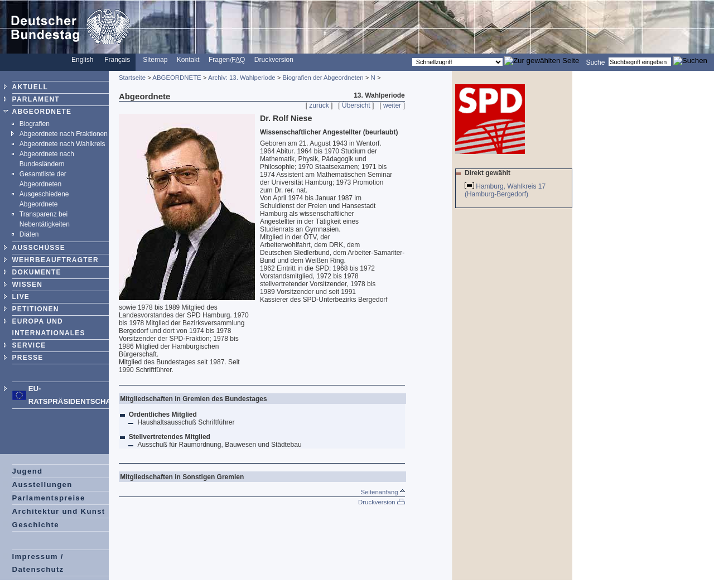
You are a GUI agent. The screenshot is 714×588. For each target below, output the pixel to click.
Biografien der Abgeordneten (323, 78)
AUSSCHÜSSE (39, 248)
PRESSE (28, 358)
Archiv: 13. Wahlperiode (242, 78)
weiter (392, 105)
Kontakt (188, 60)
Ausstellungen (42, 485)
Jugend (28, 471)
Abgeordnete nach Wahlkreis (62, 144)
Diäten (29, 234)
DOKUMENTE (37, 272)
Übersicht (356, 105)
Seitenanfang (382, 492)
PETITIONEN (36, 309)
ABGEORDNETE (42, 112)
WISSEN (28, 285)
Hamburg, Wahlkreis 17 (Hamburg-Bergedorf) (505, 190)
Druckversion (274, 60)
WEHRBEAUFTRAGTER (56, 260)
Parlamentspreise (49, 498)
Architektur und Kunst (59, 511)
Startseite (132, 78)
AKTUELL (30, 87)
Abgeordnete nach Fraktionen (64, 134)
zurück (319, 105)
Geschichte (36, 525)
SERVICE (29, 345)
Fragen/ (227, 60)
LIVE (21, 297)
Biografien (35, 124)
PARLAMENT (36, 99)
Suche (595, 62)
